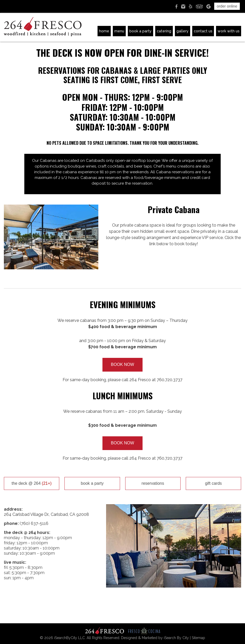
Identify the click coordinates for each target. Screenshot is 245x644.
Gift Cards (213, 483)
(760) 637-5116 (34, 523)
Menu (119, 31)
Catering (164, 31)
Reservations (153, 483)
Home (104, 31)
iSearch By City (176, 638)
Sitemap (198, 638)
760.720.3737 (170, 380)
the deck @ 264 (32, 483)
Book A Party (140, 31)
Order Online (227, 6)
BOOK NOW (123, 364)
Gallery (183, 31)
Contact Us (203, 31)
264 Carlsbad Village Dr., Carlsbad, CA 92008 (46, 514)
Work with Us (229, 31)
